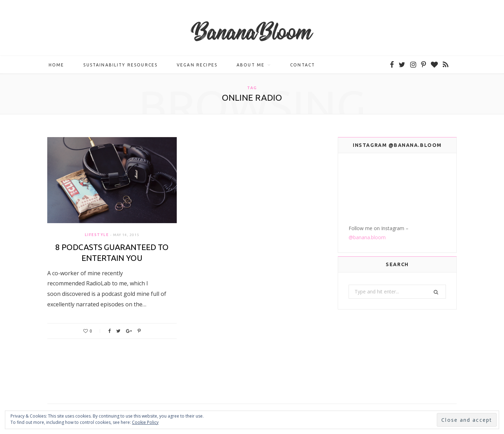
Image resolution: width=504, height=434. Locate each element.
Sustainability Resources (120, 65)
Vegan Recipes (197, 65)
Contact (303, 65)
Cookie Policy (145, 422)
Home (57, 65)
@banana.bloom (367, 237)
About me (251, 65)
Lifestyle (97, 235)
